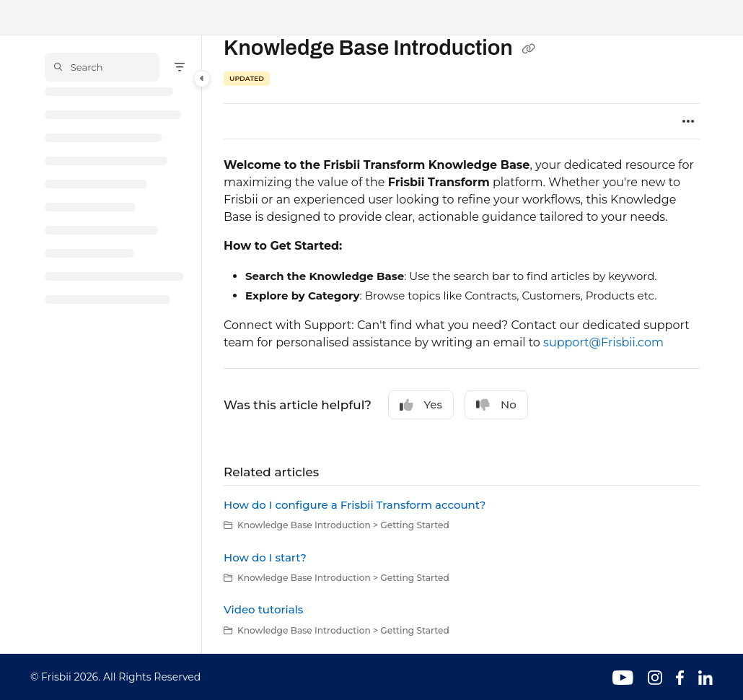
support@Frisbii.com (603, 342)
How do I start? (265, 557)
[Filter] (180, 67)
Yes (421, 405)
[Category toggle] (202, 79)
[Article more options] (688, 121)
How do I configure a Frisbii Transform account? (355, 505)
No (496, 405)
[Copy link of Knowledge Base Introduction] (529, 49)
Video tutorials (263, 609)
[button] (102, 67)
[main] (462, 345)
